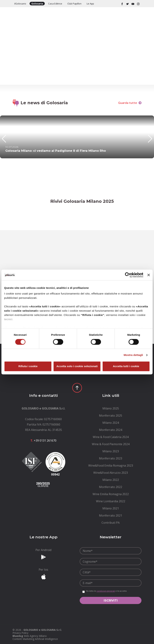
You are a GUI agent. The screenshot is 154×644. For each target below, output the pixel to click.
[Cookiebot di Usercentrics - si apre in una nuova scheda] (128, 275)
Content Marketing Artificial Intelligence (35, 639)
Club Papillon (74, 4)
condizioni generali (106, 591)
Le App (90, 4)
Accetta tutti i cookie (126, 366)
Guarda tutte (130, 103)
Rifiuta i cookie (28, 366)
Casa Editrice (55, 4)
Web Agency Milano (35, 636)
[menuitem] (111, 408)
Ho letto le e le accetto (106, 591)
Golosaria (37, 4)
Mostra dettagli (133, 355)
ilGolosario (20, 4)
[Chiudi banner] (149, 275)
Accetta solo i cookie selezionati (77, 366)
